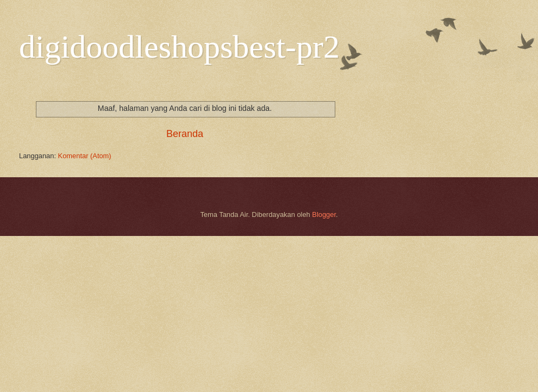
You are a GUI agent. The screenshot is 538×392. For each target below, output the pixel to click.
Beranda (185, 134)
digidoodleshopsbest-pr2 (179, 47)
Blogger (324, 214)
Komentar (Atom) (85, 156)
